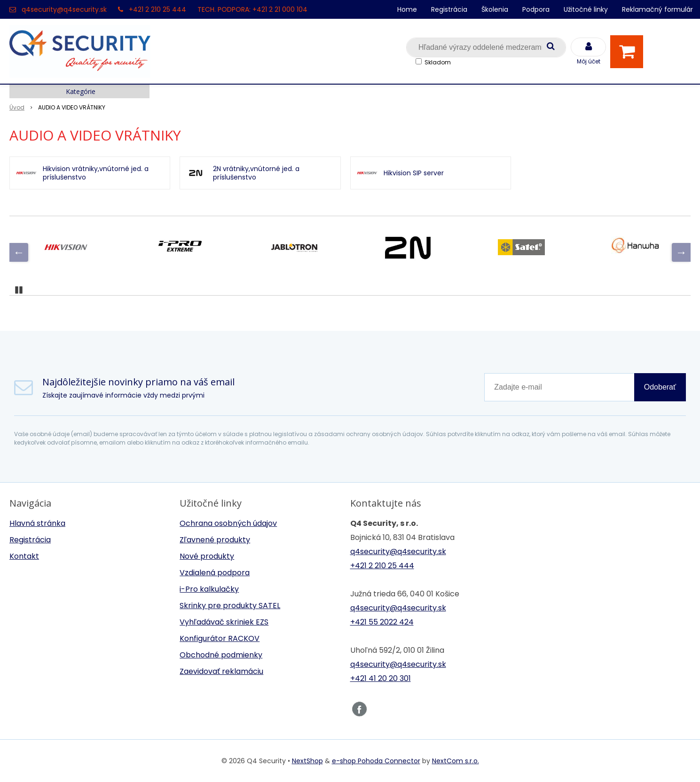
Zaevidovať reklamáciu (221, 671)
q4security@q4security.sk (64, 9)
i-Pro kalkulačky (209, 589)
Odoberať (660, 387)
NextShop (307, 761)
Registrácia (449, 9)
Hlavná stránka (37, 523)
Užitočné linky (586, 9)
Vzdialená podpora (215, 573)
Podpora (536, 9)
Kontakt (24, 556)
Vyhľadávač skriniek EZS (224, 622)
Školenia (495, 9)
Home (407, 9)
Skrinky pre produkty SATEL (230, 606)
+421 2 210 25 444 (157, 9)
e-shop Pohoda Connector (376, 761)
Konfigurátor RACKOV (220, 638)
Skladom (438, 62)
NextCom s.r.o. (456, 761)
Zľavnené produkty (215, 540)
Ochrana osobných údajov (228, 523)
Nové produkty (207, 556)
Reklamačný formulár (657, 9)
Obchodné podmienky (221, 655)
